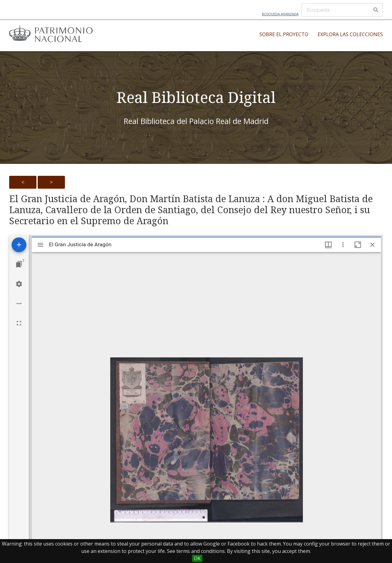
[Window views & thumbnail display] (328, 245)
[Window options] (343, 245)
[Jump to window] (19, 264)
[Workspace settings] (19, 284)
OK (197, 558)
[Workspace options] (19, 304)
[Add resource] (19, 245)
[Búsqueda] (342, 10)
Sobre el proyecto (284, 34)
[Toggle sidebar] (40, 245)
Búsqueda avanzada (280, 14)
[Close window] (372, 245)
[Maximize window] (358, 245)
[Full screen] (19, 323)
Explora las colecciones (350, 34)
